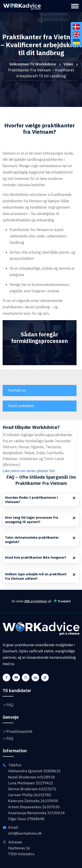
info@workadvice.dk (25, 833)
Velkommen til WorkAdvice (33, 64)
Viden (68, 64)
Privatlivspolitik (17, 731)
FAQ (8, 705)
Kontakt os (17, 390)
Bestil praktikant (21, 406)
